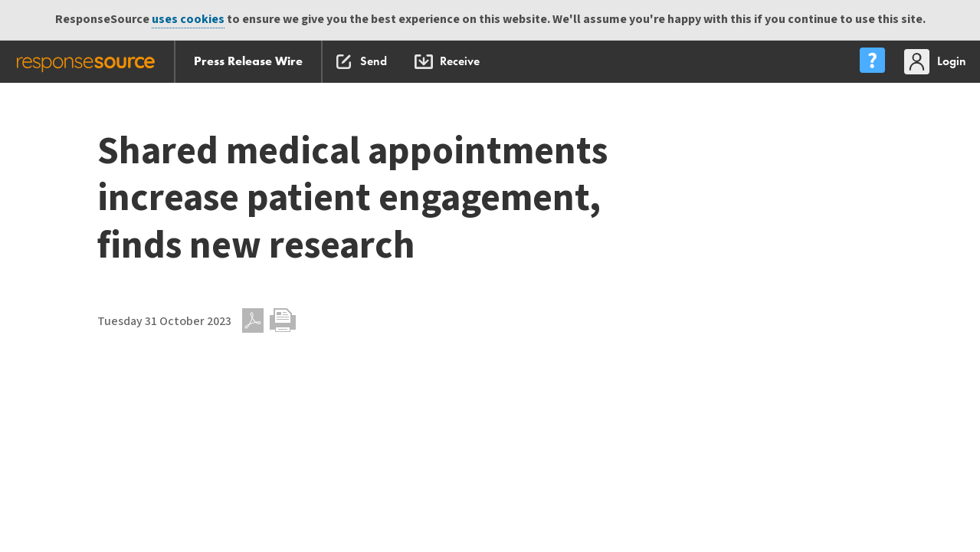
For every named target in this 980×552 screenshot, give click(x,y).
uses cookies (188, 20)
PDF (253, 320)
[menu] (872, 62)
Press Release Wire (248, 61)
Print (283, 320)
